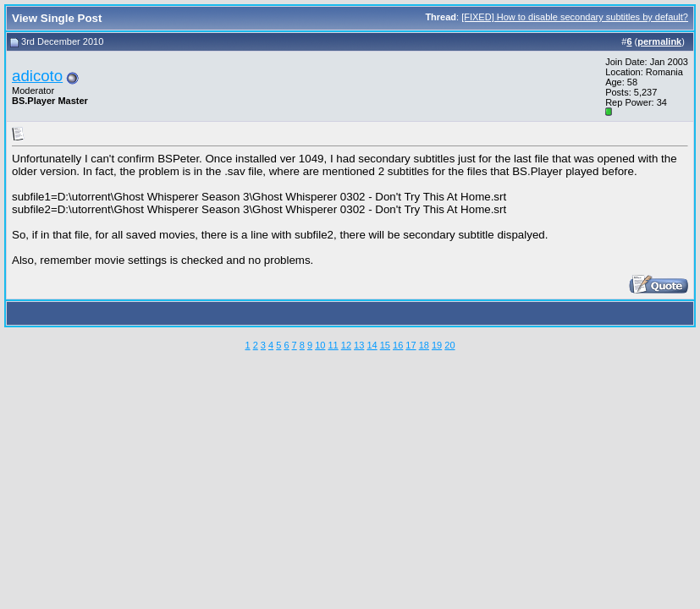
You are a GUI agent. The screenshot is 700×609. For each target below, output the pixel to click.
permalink (659, 41)
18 (424, 345)
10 (320, 345)
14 (372, 345)
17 (411, 345)
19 (437, 345)
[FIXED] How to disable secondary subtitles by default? (575, 17)
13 (359, 345)
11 (333, 345)
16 (398, 345)
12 (346, 345)
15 (385, 345)
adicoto (37, 76)
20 (449, 345)
